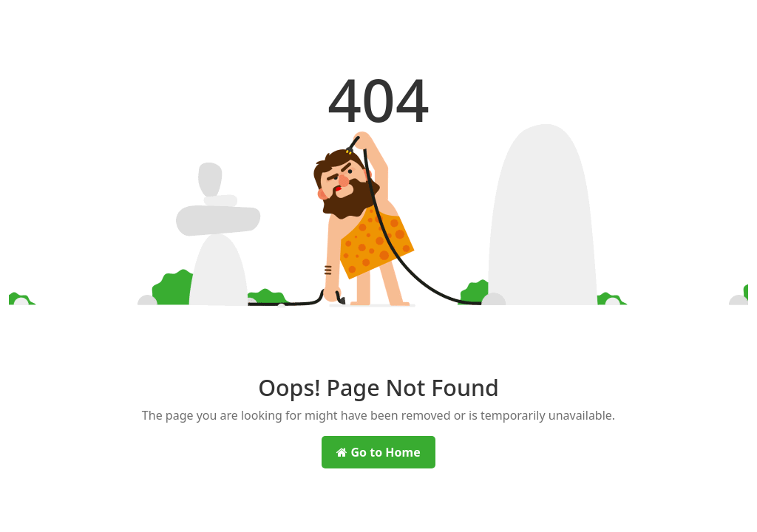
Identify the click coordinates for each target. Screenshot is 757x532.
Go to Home (378, 452)
